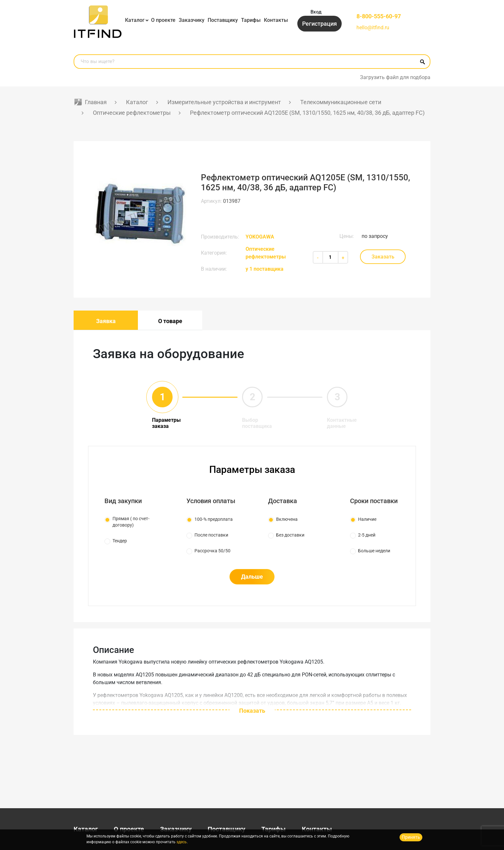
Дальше (252, 577)
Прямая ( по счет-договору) (131, 522)
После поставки (211, 535)
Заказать (383, 257)
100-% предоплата (214, 519)
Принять (411, 837)
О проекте (163, 20)
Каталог (135, 20)
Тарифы (251, 20)
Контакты (276, 20)
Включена (287, 519)
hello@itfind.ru (373, 27)
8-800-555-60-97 (379, 16)
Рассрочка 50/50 (212, 551)
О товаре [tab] (170, 321)
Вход (316, 12)
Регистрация (319, 24)
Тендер (120, 541)
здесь (182, 842)
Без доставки (290, 535)
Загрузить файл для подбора (395, 77)
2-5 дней (367, 535)
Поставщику (223, 20)
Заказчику (192, 20)
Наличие (367, 519)
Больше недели (374, 551)
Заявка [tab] (106, 321)
